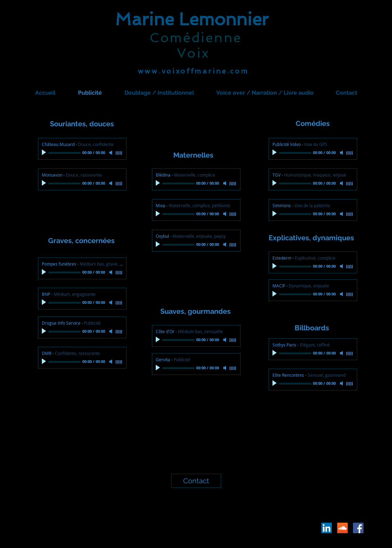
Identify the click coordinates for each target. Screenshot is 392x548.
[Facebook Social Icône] (358, 528)
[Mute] (111, 153)
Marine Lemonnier (192, 19)
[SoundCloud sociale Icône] (342, 528)
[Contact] (196, 481)
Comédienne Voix (196, 45)
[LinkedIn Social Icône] (327, 528)
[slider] (119, 153)
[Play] (45, 153)
